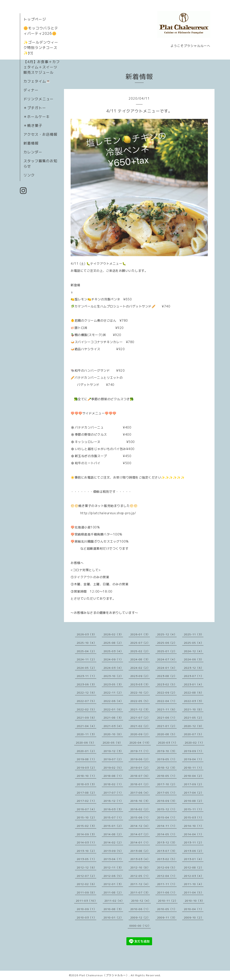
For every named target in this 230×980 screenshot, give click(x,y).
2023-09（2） (140, 676)
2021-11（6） (167, 709)
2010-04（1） (194, 909)
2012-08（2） (194, 867)
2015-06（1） (140, 817)
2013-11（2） (194, 842)
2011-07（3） (140, 892)
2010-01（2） (113, 917)
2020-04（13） (140, 743)
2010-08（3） (113, 909)
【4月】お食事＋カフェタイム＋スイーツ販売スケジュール (42, 67)
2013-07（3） (167, 851)
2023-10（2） (113, 676)
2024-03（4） (113, 668)
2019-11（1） (140, 751)
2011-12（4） (140, 884)
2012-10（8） (140, 867)
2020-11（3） (87, 734)
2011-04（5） (194, 892)
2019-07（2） (113, 759)
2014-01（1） (140, 842)
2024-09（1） (113, 659)
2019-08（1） (87, 759)
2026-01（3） (140, 634)
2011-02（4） (114, 901)
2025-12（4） (167, 634)
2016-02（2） (140, 809)
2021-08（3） (113, 718)
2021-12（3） (140, 709)
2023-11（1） (87, 676)
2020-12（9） (194, 726)
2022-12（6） (87, 693)
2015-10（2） (87, 817)
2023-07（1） (194, 676)
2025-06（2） (167, 643)
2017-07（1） (113, 793)
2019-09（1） (194, 751)
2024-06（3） (194, 659)
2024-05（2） (87, 668)
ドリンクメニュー (39, 99)
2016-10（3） (140, 801)
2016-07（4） (87, 809)
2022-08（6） (194, 693)
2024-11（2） (87, 659)
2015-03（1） (194, 817)
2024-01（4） (167, 668)
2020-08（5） (167, 734)
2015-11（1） (194, 809)
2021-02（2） (140, 726)
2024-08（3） (140, 659)
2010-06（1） (140, 909)
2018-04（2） (194, 776)
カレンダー (33, 152)
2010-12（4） (141, 901)
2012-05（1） (140, 876)
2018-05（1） (167, 776)
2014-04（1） (194, 834)
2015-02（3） (87, 826)
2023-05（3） (113, 684)
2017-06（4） (140, 793)
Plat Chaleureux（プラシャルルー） (104, 975)
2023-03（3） (140, 684)
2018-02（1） (113, 784)
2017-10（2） (167, 784)
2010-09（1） (87, 909)
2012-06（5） (113, 876)
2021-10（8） (194, 709)
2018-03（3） (87, 784)
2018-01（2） (140, 784)
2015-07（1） (113, 817)
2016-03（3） (113, 809)
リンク (29, 175)
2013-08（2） (140, 851)
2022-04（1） (167, 701)
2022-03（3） (194, 701)
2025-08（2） (113, 643)
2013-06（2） (194, 851)
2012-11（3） (113, 867)
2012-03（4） (194, 876)
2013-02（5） (167, 859)
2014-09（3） (87, 834)
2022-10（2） (140, 693)
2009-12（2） (140, 917)
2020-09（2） (140, 734)
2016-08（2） (194, 801)
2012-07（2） (87, 876)
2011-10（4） (194, 884)
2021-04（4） (87, 726)
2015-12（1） (167, 809)
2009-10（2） (194, 917)
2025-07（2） (140, 643)
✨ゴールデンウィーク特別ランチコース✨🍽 (41, 48)
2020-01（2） (87, 751)
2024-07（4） (167, 659)
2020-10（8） (113, 734)
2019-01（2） (140, 768)
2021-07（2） (140, 718)
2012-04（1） (167, 876)
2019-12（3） (113, 751)
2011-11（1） (167, 884)
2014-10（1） (194, 826)
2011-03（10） (87, 901)
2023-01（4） (194, 684)
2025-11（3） (194, 634)
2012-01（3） (113, 884)
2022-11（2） (113, 693)
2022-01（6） (113, 709)
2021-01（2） (167, 726)
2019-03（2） (87, 768)
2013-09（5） (113, 851)
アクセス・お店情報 (40, 134)
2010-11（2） (168, 901)
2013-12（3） (167, 842)
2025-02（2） (140, 651)
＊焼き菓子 (33, 126)
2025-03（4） (113, 651)
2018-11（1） (194, 768)
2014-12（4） (140, 826)
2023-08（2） (167, 676)
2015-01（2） (113, 826)
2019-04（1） (194, 759)
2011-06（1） (167, 892)
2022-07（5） (87, 701)
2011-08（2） (113, 892)
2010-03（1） (87, 917)
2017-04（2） (194, 793)
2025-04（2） (87, 651)
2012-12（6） (87, 867)
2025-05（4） (194, 643)
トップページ (35, 19)
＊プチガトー (35, 108)
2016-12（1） (113, 801)
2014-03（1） (87, 842)
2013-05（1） (87, 859)
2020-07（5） (194, 734)
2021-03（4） (113, 726)
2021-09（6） (87, 718)
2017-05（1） (167, 793)
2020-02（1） (195, 743)
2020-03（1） (168, 743)
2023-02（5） (167, 684)
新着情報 (31, 143)
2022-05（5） (140, 701)
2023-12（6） (194, 668)
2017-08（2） (87, 793)
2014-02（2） (113, 842)
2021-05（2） (194, 718)
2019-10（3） (167, 751)
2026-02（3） (113, 634)
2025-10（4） (87, 643)
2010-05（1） (167, 909)
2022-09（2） (167, 693)
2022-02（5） (87, 709)
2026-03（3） (87, 634)
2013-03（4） (140, 859)
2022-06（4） (113, 701)
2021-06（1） (167, 718)
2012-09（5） (167, 867)
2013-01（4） (194, 859)
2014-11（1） (167, 826)
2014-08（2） (113, 834)
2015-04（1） (167, 817)
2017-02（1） (87, 801)
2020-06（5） (86, 743)
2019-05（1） (167, 759)
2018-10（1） (87, 776)
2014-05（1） (167, 834)
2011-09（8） (87, 892)
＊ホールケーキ (37, 117)
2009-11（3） (167, 917)
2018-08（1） (113, 776)
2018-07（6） (140, 776)
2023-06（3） (87, 684)
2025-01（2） (167, 651)
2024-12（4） (194, 651)
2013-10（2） (87, 851)
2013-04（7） (113, 859)
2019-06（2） (140, 759)
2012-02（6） (87, 884)
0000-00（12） (140, 926)
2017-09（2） (194, 784)
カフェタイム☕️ (37, 81)
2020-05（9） (112, 743)
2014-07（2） (140, 834)
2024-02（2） (140, 668)
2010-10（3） (195, 901)
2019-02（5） (113, 768)
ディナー (31, 90)
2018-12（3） (167, 768)
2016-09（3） (167, 801)
